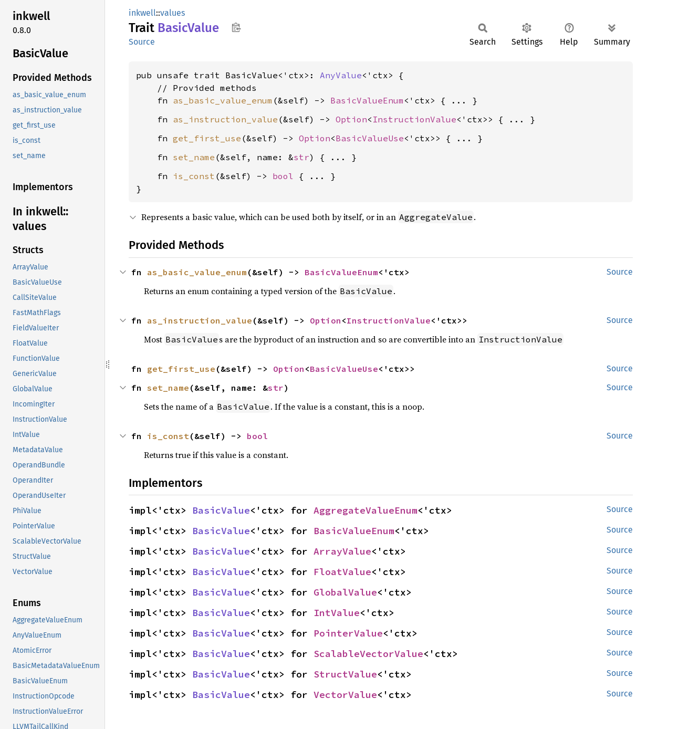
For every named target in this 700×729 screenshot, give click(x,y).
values (173, 13)
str (301, 157)
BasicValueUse (370, 138)
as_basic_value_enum (223, 100)
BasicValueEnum (367, 100)
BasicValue (221, 510)
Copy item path (236, 27)
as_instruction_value (225, 119)
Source (142, 42)
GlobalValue (345, 592)
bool (283, 176)
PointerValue (348, 633)
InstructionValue (414, 119)
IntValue (337, 613)
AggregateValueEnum (365, 510)
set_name (194, 157)
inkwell (142, 13)
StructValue (345, 674)
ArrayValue (342, 551)
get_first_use (207, 138)
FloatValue (342, 572)
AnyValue (341, 75)
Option (351, 119)
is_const (194, 176)
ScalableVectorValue (368, 654)
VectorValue (345, 695)
